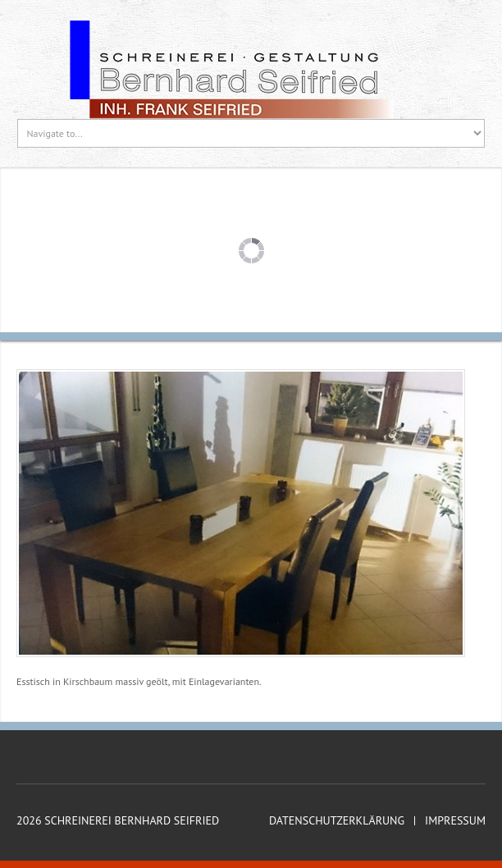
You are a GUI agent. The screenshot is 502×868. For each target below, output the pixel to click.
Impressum (455, 821)
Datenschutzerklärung (337, 821)
